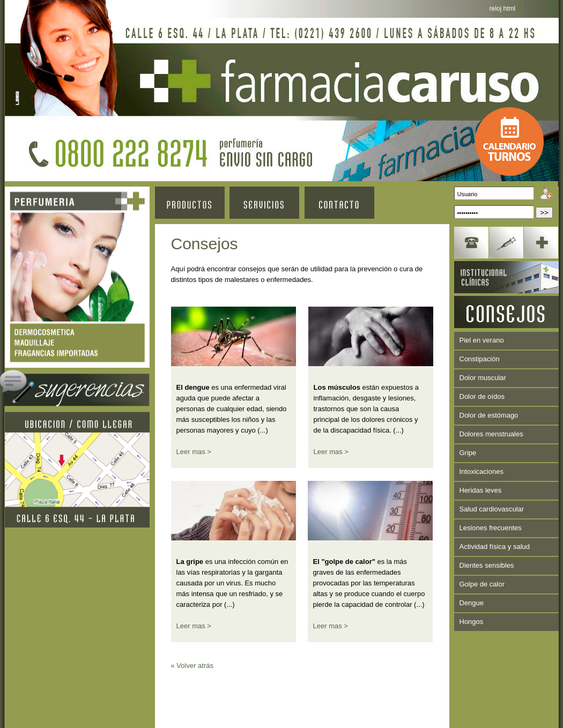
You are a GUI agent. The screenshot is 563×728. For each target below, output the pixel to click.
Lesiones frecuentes (491, 528)
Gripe (468, 453)
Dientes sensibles (487, 565)
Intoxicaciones (481, 471)
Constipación (480, 359)
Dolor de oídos (482, 396)
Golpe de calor (482, 584)
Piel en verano (482, 340)
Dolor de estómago (489, 415)
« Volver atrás (192, 666)
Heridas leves (481, 490)
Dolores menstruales (491, 434)
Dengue (472, 603)
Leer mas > (194, 452)
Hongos (472, 622)
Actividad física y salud (495, 547)
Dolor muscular (483, 378)
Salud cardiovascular (492, 509)
